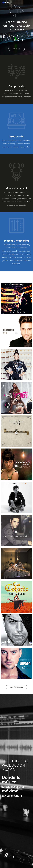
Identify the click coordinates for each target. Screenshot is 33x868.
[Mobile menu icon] (30, 3)
